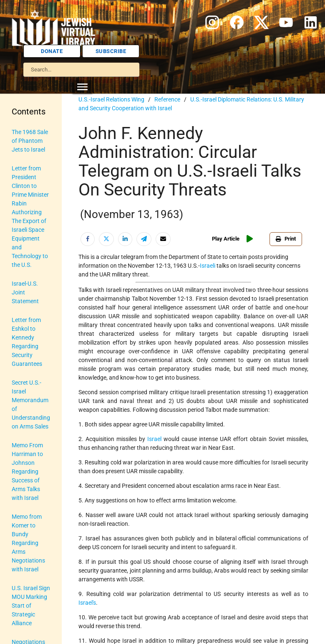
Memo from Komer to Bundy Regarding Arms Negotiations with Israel (28, 543)
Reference (167, 99)
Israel (154, 439)
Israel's (87, 603)
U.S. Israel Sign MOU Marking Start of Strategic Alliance (31, 606)
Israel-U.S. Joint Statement (25, 292)
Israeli (208, 266)
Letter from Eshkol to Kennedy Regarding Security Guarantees (27, 342)
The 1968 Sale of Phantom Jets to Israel (30, 141)
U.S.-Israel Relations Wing (111, 99)
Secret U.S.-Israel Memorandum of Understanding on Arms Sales (31, 404)
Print (286, 239)
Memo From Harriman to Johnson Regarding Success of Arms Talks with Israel (27, 472)
